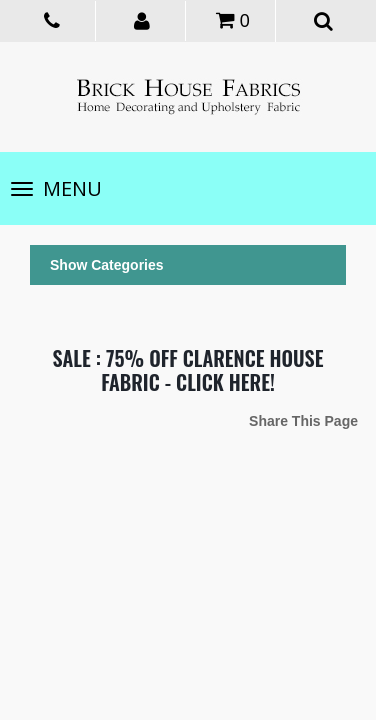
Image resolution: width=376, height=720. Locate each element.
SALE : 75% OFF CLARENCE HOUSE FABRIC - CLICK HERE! (188, 370)
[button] (143, 20)
